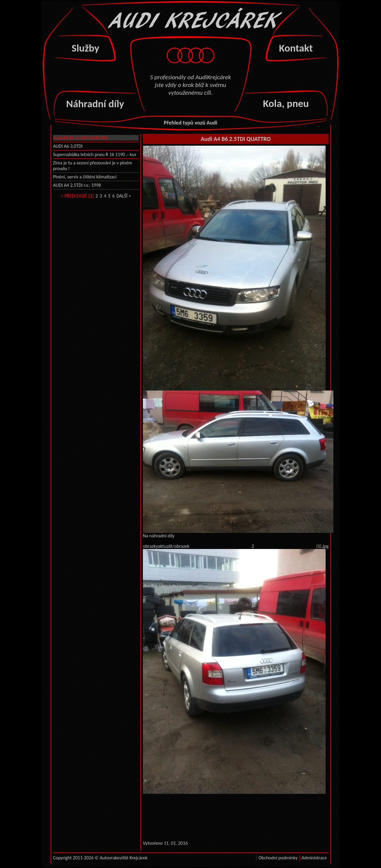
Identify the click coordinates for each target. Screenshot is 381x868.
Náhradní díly (95, 104)
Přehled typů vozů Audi (190, 123)
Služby (85, 48)
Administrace (314, 858)
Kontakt (296, 48)
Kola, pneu (286, 103)
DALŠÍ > (124, 196)
